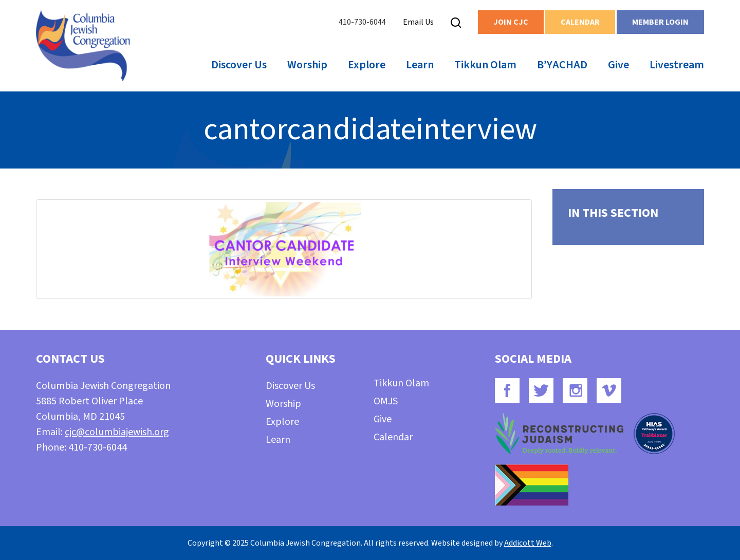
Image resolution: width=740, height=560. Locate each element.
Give (618, 65)
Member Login (660, 22)
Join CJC (511, 22)
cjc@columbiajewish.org (117, 432)
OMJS (386, 401)
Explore (367, 65)
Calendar (580, 22)
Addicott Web (528, 543)
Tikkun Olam (485, 65)
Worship (307, 65)
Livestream (677, 65)
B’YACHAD (562, 65)
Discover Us (239, 65)
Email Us (418, 22)
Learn (420, 65)
